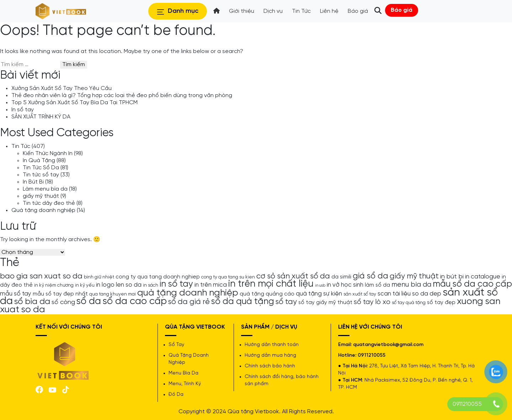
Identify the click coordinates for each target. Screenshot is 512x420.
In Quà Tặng (39, 161)
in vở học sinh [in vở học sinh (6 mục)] (345, 285)
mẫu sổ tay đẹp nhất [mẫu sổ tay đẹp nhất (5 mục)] (60, 294)
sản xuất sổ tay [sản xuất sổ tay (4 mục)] (360, 294)
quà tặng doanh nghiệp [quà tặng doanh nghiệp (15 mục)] (188, 293)
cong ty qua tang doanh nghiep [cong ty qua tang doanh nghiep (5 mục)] (158, 277)
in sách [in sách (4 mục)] (151, 285)
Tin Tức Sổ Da (41, 168)
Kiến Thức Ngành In (48, 153)
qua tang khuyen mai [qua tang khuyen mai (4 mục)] (113, 294)
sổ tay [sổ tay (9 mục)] (286, 302)
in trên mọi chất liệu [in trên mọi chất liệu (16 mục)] (271, 284)
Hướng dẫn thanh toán (272, 345)
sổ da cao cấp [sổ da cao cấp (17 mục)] (135, 301)
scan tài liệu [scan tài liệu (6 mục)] (394, 294)
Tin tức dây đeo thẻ (49, 203)
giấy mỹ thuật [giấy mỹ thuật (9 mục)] (414, 276)
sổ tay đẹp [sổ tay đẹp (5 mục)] (441, 303)
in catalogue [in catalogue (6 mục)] (483, 277)
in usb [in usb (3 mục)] (320, 286)
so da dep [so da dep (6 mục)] (427, 294)
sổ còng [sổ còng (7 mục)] (63, 302)
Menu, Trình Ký (185, 384)
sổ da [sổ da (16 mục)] (89, 302)
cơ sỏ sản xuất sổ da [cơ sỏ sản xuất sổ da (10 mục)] (293, 276)
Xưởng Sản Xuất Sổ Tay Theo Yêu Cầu (62, 88)
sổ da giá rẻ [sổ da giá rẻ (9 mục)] (189, 302)
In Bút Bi (33, 182)
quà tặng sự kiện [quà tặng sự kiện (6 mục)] (319, 294)
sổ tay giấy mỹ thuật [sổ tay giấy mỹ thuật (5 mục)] (325, 303)
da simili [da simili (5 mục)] (341, 277)
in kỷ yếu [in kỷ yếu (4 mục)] (85, 285)
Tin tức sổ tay (41, 175)
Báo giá (402, 10)
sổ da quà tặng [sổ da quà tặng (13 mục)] (243, 302)
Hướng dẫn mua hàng (270, 355)
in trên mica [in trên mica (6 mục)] (211, 285)
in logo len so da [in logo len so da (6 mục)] (119, 285)
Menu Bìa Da (183, 373)
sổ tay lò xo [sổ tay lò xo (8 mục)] (372, 302)
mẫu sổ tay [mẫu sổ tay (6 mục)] (16, 294)
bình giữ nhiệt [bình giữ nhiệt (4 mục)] (99, 277)
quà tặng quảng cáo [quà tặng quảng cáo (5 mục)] (267, 294)
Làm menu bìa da (45, 189)
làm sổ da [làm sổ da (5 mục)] (377, 285)
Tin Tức (21, 146)
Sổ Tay (176, 345)
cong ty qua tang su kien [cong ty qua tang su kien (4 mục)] (228, 277)
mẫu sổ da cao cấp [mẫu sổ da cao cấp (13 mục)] (472, 284)
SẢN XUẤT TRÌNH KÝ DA (41, 117)
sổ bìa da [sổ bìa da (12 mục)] (32, 302)
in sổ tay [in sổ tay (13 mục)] (176, 284)
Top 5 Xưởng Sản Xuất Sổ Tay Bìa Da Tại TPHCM (74, 103)
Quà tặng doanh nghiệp (43, 210)
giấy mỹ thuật (41, 196)
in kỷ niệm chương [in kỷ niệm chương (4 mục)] (54, 285)
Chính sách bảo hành (270, 366)
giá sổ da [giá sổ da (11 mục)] (370, 276)
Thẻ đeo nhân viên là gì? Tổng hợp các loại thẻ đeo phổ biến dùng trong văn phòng (122, 95)
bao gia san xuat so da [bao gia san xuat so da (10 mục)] (41, 276)
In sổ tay (23, 110)
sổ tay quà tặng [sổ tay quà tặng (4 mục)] (409, 303)
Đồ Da (176, 395)
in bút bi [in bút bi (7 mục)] (452, 277)
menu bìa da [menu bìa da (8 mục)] (411, 285)
